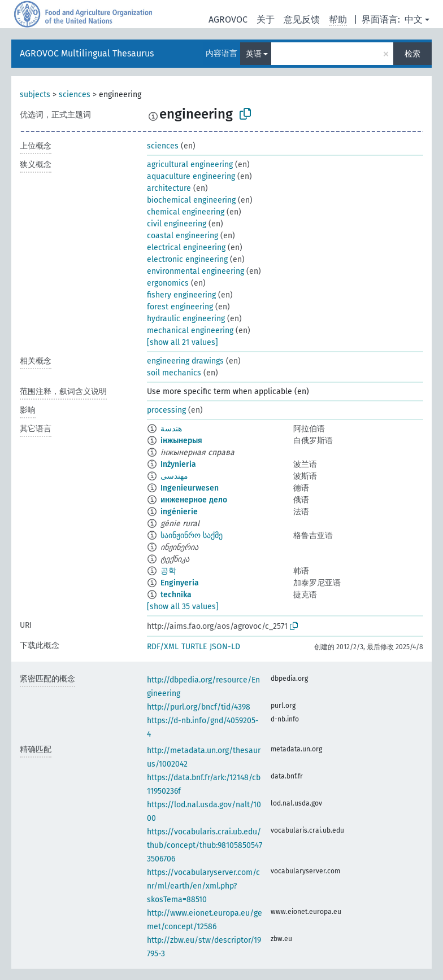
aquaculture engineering (191, 176)
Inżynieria (178, 464)
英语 (254, 54)
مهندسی (174, 476)
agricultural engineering (190, 165)
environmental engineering (196, 271)
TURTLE (194, 647)
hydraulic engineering (186, 319)
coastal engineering (183, 236)
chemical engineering (186, 212)
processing (166, 410)
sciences (75, 95)
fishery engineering (181, 295)
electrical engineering (186, 248)
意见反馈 (302, 19)
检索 (412, 54)
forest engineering (180, 307)
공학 (168, 571)
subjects (35, 95)
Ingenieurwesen (190, 488)
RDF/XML (163, 647)
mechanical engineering (190, 331)
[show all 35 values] (183, 607)
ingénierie (179, 512)
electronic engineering (187, 259)
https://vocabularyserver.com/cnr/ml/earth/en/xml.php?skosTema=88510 (203, 886)
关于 (266, 19)
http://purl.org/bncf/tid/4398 (199, 707)
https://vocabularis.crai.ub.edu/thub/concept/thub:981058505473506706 (205, 845)
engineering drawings (185, 361)
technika (176, 595)
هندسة (171, 429)
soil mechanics (174, 373)
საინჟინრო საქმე (192, 535)
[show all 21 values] (183, 342)
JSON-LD (225, 647)
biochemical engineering (191, 200)
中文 (414, 19)
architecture (169, 188)
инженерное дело (194, 500)
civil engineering (177, 224)
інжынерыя (181, 441)
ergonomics (168, 283)
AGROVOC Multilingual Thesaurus (87, 53)
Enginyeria (180, 583)
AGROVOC (228, 19)
